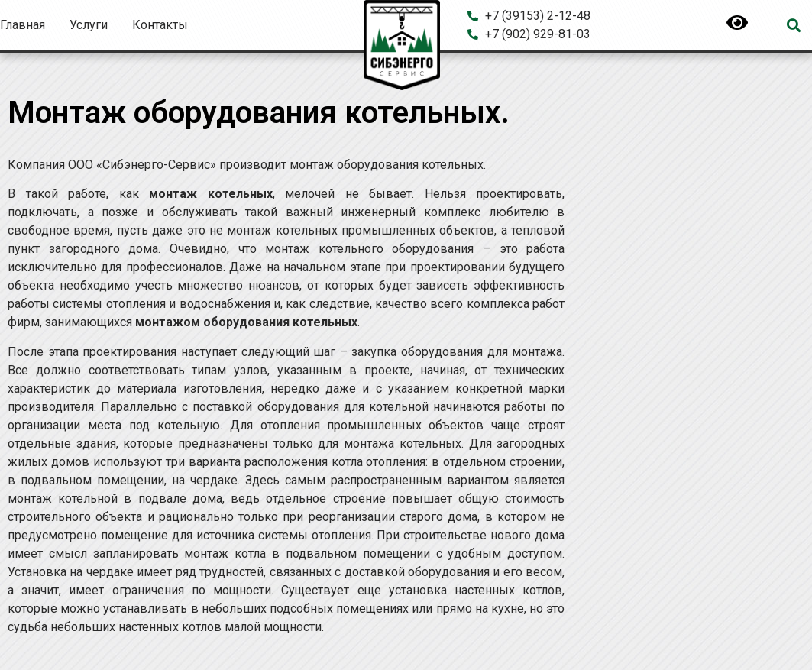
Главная (23, 25)
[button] (794, 26)
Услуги (89, 25)
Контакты (160, 25)
